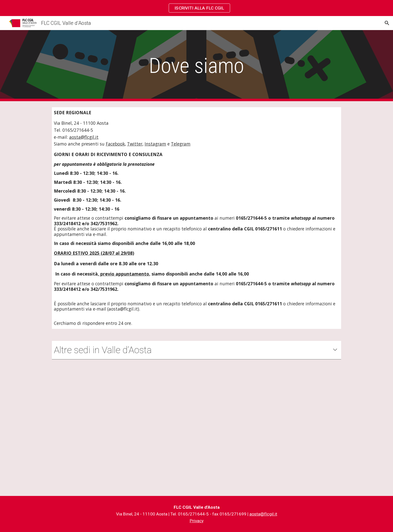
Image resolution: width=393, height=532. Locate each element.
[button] (387, 23)
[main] (197, 66)
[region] (197, 8)
